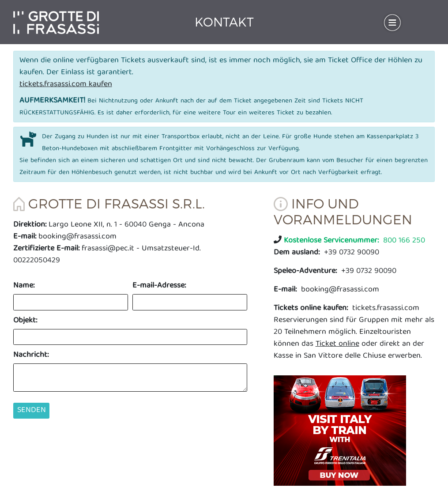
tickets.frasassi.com (346, 308)
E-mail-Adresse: (159, 286)
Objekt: (25, 321)
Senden (32, 410)
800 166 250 (354, 241)
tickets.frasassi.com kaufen (66, 85)
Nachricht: (31, 355)
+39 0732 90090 (326, 253)
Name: (24, 286)
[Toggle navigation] (392, 23)
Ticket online (337, 344)
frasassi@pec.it (108, 249)
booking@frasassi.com (77, 237)
